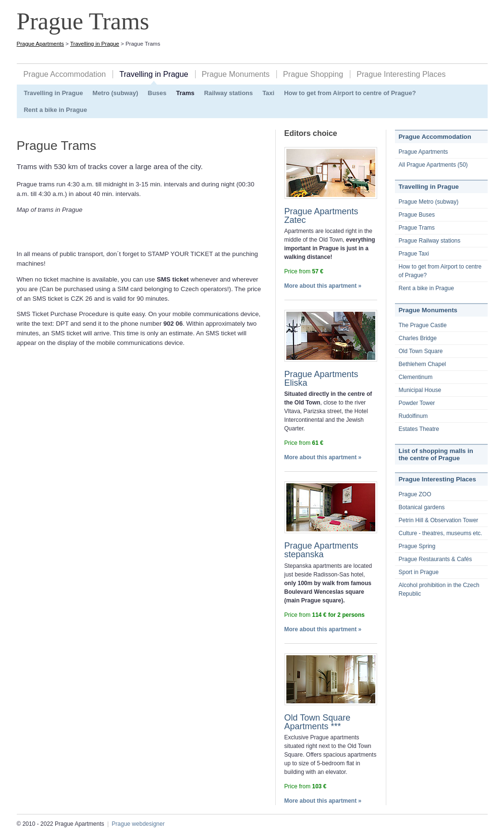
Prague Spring (417, 546)
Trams (185, 93)
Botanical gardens (422, 507)
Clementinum (416, 377)
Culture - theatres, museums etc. (441, 533)
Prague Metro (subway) (429, 202)
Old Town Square (421, 351)
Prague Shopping (313, 74)
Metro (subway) (116, 93)
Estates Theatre (419, 429)
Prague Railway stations (430, 241)
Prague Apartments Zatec (321, 216)
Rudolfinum (413, 416)
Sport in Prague (419, 572)
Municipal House (420, 390)
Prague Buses (417, 215)
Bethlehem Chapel (423, 364)
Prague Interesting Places (401, 74)
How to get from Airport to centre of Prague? (350, 93)
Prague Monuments (236, 74)
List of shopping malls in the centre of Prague (436, 454)
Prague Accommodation (65, 74)
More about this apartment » (323, 286)
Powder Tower (417, 403)
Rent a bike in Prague (56, 110)
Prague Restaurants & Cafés (436, 559)
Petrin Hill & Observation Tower (439, 520)
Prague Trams (417, 228)
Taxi (268, 93)
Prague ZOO (415, 494)
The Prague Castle (423, 325)
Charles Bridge (418, 338)
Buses (157, 93)
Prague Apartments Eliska (321, 379)
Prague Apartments (41, 44)
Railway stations (229, 93)
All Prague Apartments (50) (433, 165)
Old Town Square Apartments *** (318, 722)
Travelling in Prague (95, 44)
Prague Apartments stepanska (321, 550)
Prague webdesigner (138, 824)
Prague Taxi (414, 254)
